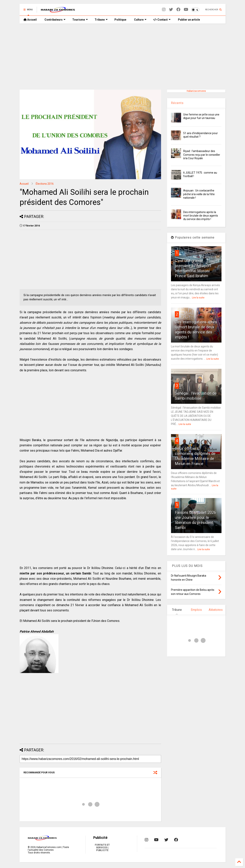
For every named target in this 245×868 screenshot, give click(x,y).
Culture (140, 20)
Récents (177, 103)
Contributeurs (55, 20)
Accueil (30, 20)
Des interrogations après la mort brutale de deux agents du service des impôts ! (201, 216)
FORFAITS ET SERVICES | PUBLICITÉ (102, 848)
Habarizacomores (196, 91)
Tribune (101, 20)
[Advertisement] (123, 57)
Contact (162, 20)
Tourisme (80, 20)
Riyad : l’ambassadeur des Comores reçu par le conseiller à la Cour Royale (202, 155)
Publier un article (189, 20)
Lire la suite (198, 298)
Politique (120, 20)
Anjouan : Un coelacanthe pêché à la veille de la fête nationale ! (199, 194)
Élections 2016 (45, 184)
